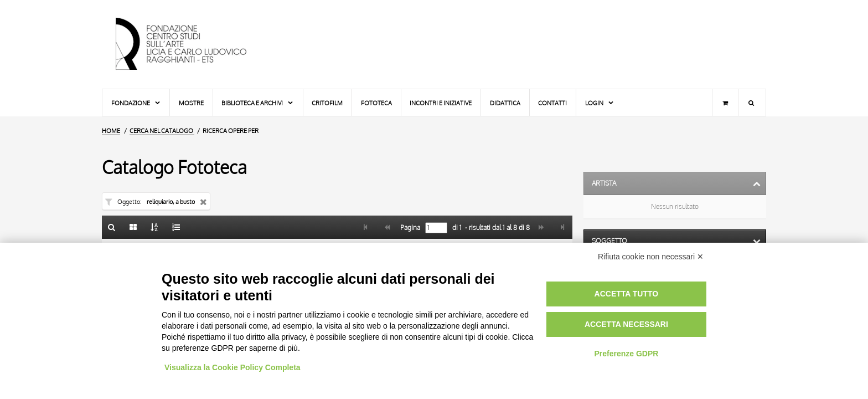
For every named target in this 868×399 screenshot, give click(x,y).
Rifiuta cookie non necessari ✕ (651, 257)
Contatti (552, 103)
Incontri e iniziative (441, 103)
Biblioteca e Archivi (258, 103)
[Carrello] (725, 103)
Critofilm (327, 103)
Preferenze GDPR (626, 354)
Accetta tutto (627, 294)
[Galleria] (133, 227)
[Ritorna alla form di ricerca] (112, 227)
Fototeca (376, 103)
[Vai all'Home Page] (190, 44)
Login (600, 103)
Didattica (505, 103)
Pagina (409, 228)
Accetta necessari (626, 324)
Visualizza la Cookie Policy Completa (232, 367)
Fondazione (136, 103)
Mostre (191, 103)
